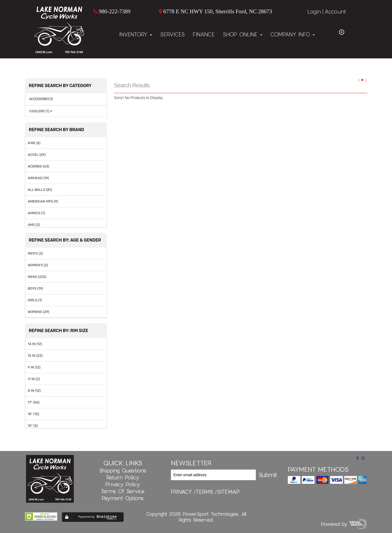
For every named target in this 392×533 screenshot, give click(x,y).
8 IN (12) (34, 391)
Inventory (136, 34)
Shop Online (242, 34)
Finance (204, 34)
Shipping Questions (123, 470)
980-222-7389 (115, 11)
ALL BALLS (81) (40, 190)
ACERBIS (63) (39, 166)
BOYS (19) (36, 288)
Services (172, 34)
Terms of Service (123, 491)
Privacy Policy (123, 484)
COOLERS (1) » (40, 111)
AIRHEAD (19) (38, 178)
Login (314, 11)
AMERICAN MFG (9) (43, 201)
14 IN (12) (35, 344)
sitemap (228, 492)
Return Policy (123, 477)
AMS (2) (34, 225)
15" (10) (34, 414)
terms (204, 492)
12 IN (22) (35, 356)
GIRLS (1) (35, 300)
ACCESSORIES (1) (41, 99)
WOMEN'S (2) (38, 265)
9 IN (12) (34, 367)
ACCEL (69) (37, 155)
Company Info (292, 34)
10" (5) (33, 426)
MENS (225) (37, 277)
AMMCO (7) (36, 213)
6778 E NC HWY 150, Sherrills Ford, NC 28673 (218, 11)
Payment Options (123, 498)
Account (335, 11)
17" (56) (34, 402)
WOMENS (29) (39, 312)
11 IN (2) (34, 379)
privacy (181, 492)
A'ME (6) (34, 143)
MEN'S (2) (35, 253)
